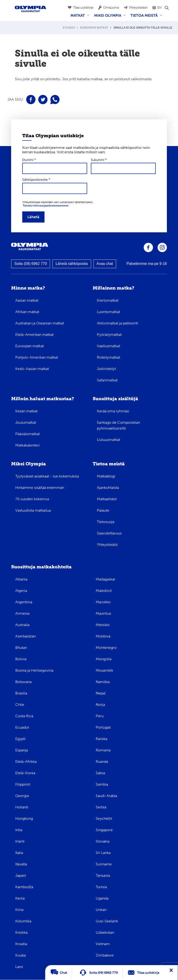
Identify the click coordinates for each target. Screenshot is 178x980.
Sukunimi (98, 160)
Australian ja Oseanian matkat (40, 323)
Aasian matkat (27, 300)
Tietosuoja (106, 522)
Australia (22, 625)
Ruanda (102, 762)
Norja (100, 705)
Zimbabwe (105, 955)
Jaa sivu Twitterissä (43, 100)
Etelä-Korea (25, 773)
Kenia (20, 898)
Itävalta (21, 864)
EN (160, 8)
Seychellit (104, 818)
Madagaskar (106, 579)
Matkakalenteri (27, 445)
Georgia (22, 796)
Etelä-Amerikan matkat (34, 335)
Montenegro (106, 648)
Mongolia (104, 659)
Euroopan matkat (94, 28)
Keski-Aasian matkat (32, 369)
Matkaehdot (107, 499)
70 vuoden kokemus (32, 499)
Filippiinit (23, 784)
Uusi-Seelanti (107, 921)
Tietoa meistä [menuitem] (145, 17)
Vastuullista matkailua (33, 510)
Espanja (22, 750)
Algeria (21, 591)
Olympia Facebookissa (148, 247)
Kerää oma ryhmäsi (113, 411)
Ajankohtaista (108, 488)
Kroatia (21, 944)
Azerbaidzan (25, 636)
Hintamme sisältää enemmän (40, 488)
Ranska (102, 739)
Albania (21, 579)
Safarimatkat (107, 380)
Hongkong (24, 818)
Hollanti (22, 807)
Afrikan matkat (27, 312)
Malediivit (104, 591)
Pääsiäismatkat (27, 434)
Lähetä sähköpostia (72, 264)
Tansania (103, 875)
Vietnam (103, 944)
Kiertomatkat (108, 300)
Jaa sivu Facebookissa (31, 100)
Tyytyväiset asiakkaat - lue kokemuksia (47, 476)
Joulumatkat (26, 422)
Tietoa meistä (109, 464)
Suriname (104, 864)
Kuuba (21, 955)
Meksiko (103, 625)
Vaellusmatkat (108, 346)
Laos (19, 967)
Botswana (23, 682)
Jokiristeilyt (106, 369)
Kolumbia (23, 921)
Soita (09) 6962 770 (31, 264)
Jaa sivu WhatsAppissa (55, 100)
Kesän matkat (26, 411)
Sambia (102, 784)
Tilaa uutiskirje (83, 8)
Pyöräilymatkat (109, 335)
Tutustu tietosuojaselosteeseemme (46, 206)
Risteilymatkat (108, 357)
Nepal (101, 693)
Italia (19, 853)
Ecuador (22, 727)
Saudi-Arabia (106, 796)
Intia (19, 830)
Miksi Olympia (29, 464)
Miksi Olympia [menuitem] (109, 17)
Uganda (102, 898)
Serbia (101, 807)
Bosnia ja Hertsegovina (34, 670)
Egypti (20, 739)
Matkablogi (106, 476)
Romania (103, 750)
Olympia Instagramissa (162, 247)
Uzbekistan (105, 932)
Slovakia (103, 841)
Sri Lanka (103, 853)
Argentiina (24, 602)
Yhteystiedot (138, 8)
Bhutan (21, 648)
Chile (20, 705)
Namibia (103, 682)
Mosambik (104, 670)
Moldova (103, 636)
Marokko (103, 602)
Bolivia (21, 659)
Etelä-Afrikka (26, 762)
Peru (100, 716)
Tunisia (101, 887)
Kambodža (24, 887)
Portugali (103, 727)
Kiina (19, 910)
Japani (21, 875)
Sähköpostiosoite (35, 180)
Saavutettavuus (109, 533)
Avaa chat (105, 264)
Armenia (22, 613)
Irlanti (20, 841)
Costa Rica (24, 716)
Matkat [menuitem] (79, 17)
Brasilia (21, 693)
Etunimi (28, 160)
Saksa (100, 773)
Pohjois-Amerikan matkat (37, 357)
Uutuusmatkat (108, 440)
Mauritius (103, 613)
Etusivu (69, 28)
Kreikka (21, 932)
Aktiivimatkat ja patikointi (118, 323)
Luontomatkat (108, 312)
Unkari (101, 910)
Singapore (104, 830)
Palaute (103, 510)
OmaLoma (111, 8)
